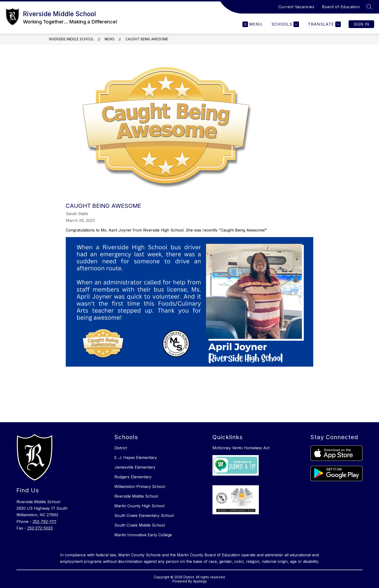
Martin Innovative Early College (143, 535)
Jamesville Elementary (135, 467)
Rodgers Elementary (133, 477)
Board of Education (341, 7)
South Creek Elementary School (144, 515)
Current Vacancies (296, 7)
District (121, 448)
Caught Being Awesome (147, 39)
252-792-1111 (44, 522)
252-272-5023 (40, 528)
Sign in (361, 24)
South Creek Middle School (140, 525)
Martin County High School (139, 506)
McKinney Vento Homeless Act (241, 448)
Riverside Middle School (71, 39)
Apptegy (200, 581)
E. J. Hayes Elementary (136, 457)
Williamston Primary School (140, 486)
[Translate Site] (324, 24)
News (110, 39)
